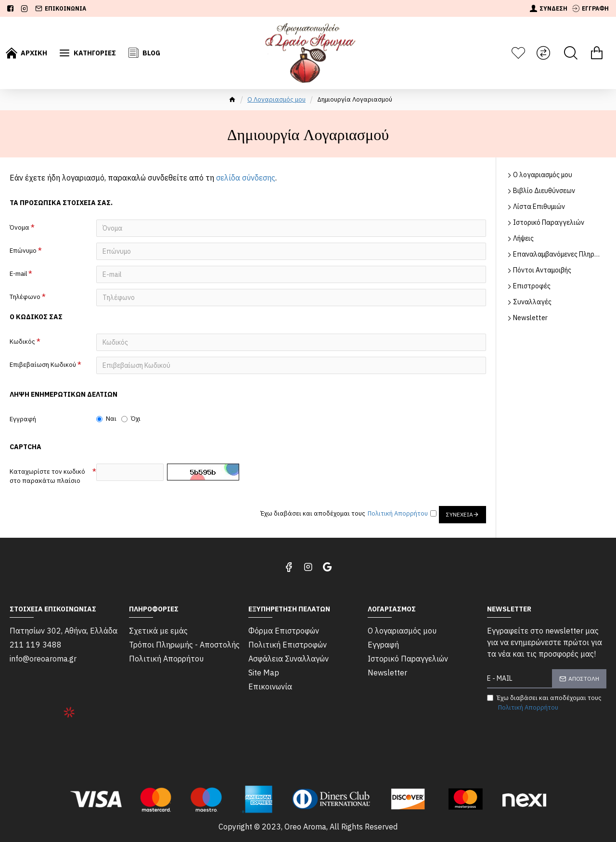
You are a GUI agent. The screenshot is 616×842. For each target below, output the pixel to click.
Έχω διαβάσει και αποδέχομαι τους (544, 703)
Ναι (106, 419)
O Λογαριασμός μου (276, 99)
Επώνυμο (23, 251)
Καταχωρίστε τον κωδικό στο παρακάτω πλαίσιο (47, 476)
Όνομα (19, 227)
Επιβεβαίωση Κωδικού (43, 365)
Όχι (131, 419)
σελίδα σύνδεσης (246, 178)
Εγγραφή (23, 419)
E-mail (18, 274)
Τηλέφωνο (25, 297)
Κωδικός (22, 342)
